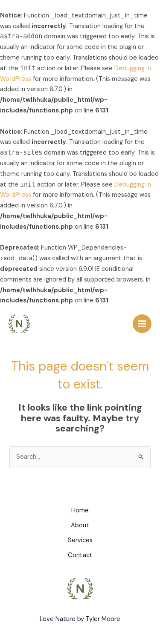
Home (80, 510)
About (80, 525)
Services (80, 540)
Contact (80, 555)
